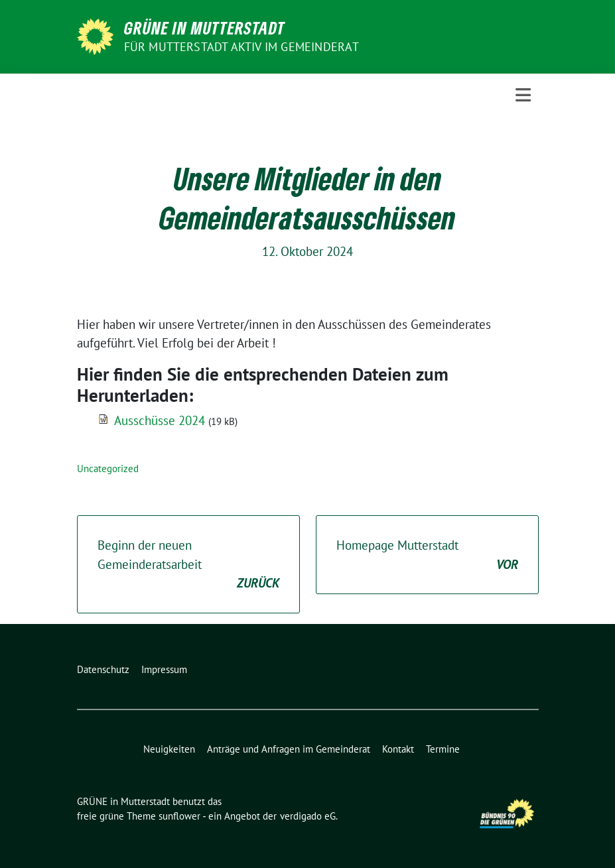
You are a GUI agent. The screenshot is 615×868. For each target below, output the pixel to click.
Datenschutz (103, 669)
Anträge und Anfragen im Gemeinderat (289, 749)
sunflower (179, 816)
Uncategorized (108, 468)
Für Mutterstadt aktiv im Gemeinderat (241, 47)
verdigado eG (308, 816)
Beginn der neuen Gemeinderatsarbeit (188, 565)
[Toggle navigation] (523, 95)
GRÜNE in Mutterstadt (205, 28)
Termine (443, 749)
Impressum (164, 669)
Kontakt (398, 749)
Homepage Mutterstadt (427, 555)
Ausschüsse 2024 (160, 420)
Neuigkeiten (169, 749)
